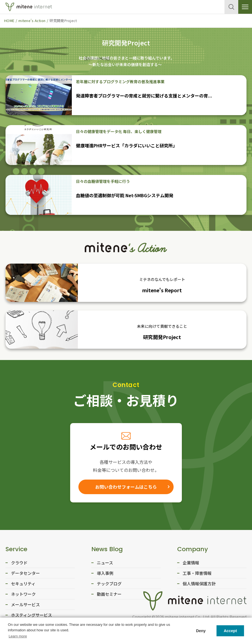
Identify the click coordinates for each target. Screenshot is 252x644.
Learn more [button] (18, 636)
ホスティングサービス (31, 617)
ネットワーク (23, 596)
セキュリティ (23, 585)
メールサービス (25, 606)
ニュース (105, 564)
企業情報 (191, 564)
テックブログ (109, 585)
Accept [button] (230, 631)
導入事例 (105, 575)
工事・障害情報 (197, 575)
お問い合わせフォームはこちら (126, 488)
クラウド (19, 564)
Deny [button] (201, 631)
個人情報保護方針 (199, 585)
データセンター (25, 575)
